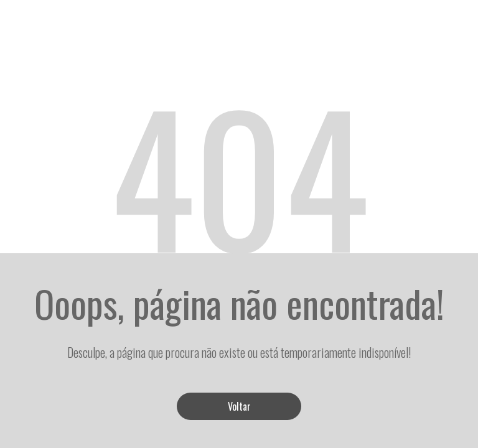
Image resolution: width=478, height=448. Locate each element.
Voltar (239, 406)
